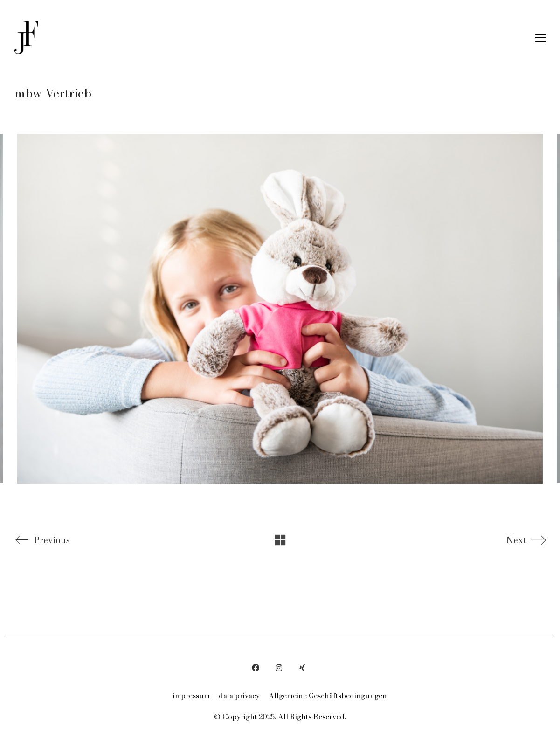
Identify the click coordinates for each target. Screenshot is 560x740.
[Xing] (302, 668)
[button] (541, 38)
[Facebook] (256, 668)
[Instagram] (279, 668)
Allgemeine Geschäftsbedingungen (328, 696)
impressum (191, 696)
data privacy (239, 696)
